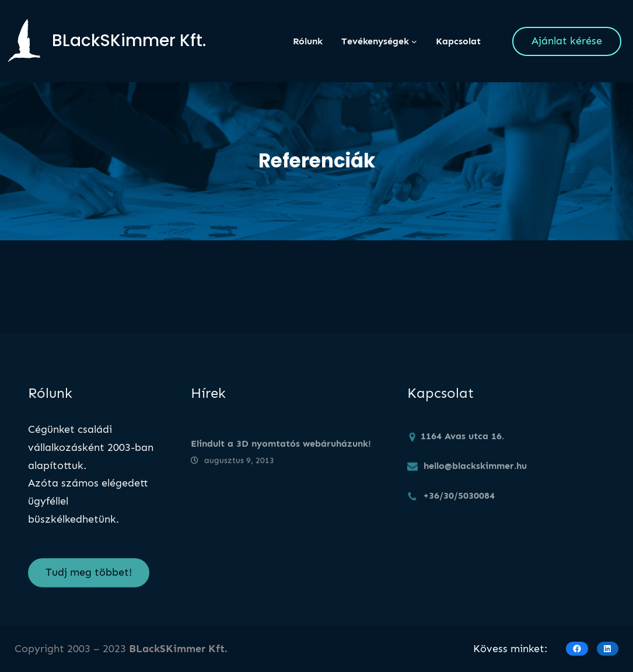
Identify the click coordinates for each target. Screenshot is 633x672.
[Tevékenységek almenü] (414, 41)
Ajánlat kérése (567, 41)
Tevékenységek (375, 41)
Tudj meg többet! (89, 578)
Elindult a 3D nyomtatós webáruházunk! (281, 451)
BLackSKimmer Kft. (129, 41)
